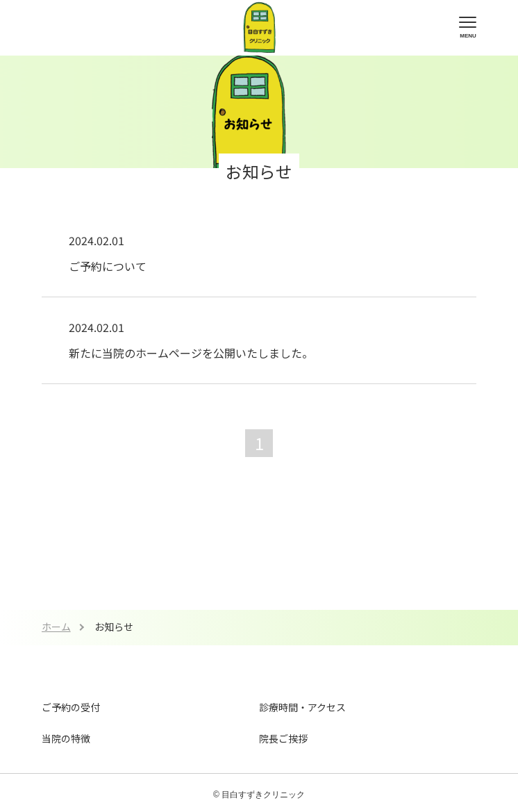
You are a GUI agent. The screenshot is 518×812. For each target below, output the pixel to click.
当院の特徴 (66, 738)
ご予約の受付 (71, 707)
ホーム (56, 627)
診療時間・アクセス (302, 707)
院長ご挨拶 (283, 738)
